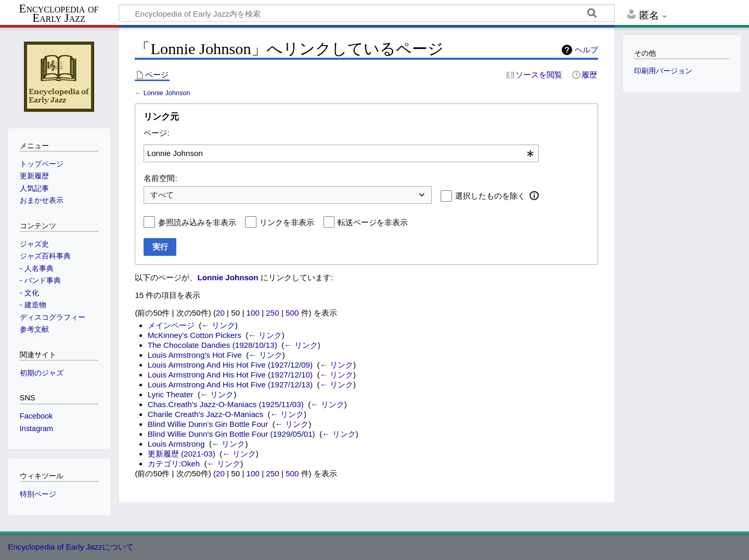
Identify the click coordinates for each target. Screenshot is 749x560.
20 (220, 313)
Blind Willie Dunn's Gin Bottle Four (208, 424)
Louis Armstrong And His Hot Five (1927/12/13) (230, 385)
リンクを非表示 (287, 222)
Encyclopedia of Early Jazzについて (71, 547)
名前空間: (160, 178)
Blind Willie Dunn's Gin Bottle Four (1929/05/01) (231, 434)
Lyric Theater (171, 394)
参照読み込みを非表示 (197, 222)
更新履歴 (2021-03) (182, 454)
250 (272, 313)
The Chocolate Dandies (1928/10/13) (212, 345)
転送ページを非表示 (373, 222)
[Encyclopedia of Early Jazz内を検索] (367, 13)
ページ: (156, 133)
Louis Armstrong (176, 444)
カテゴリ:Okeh (174, 464)
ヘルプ (586, 50)
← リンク (218, 325)
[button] (534, 196)
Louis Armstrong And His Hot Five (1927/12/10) (230, 375)
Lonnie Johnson (167, 93)
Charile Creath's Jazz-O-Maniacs (205, 414)
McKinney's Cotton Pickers (195, 335)
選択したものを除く (490, 196)
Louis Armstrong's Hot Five (195, 355)
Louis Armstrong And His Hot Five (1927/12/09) (230, 365)
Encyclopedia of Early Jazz (59, 14)
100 (253, 313)
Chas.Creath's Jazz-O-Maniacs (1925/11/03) (226, 404)
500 (292, 313)
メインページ (171, 325)
